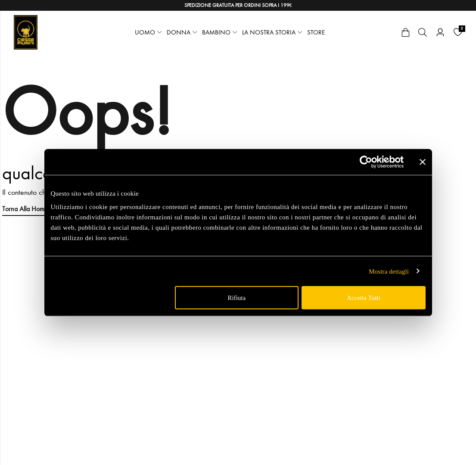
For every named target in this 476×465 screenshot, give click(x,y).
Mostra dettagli (389, 271)
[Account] (440, 33)
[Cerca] (423, 32)
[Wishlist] (458, 32)
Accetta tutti (364, 298)
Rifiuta (237, 298)
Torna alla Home (25, 209)
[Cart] (405, 32)
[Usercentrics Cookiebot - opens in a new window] (366, 162)
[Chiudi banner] (423, 162)
